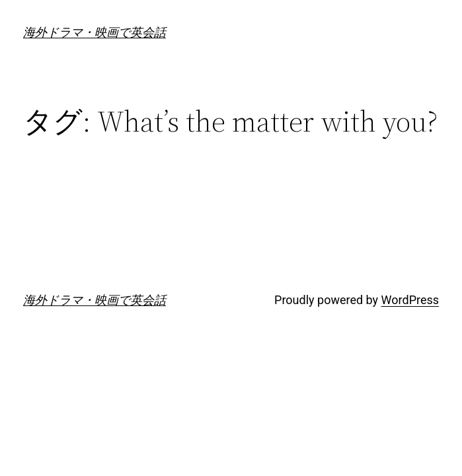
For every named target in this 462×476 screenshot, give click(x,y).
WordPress (410, 300)
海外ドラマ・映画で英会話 (95, 32)
